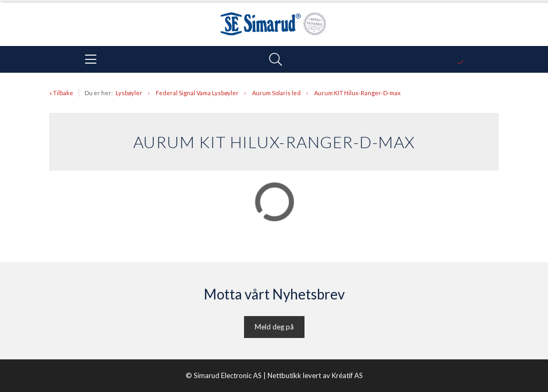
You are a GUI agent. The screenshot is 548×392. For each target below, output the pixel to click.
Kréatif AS (347, 375)
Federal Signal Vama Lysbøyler (197, 93)
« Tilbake (61, 93)
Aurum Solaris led (276, 93)
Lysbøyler (129, 93)
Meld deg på (274, 327)
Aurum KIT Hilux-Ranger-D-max (357, 93)
